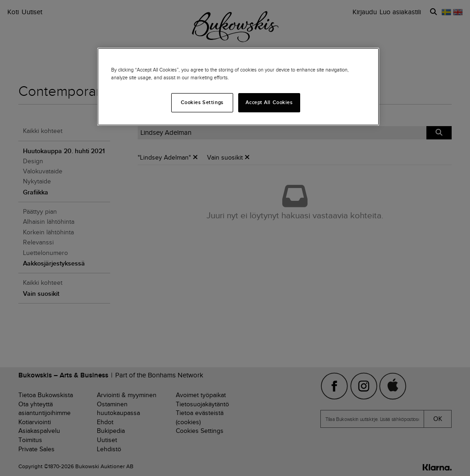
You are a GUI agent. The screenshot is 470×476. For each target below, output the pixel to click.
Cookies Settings (202, 102)
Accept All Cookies (269, 102)
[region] (238, 87)
